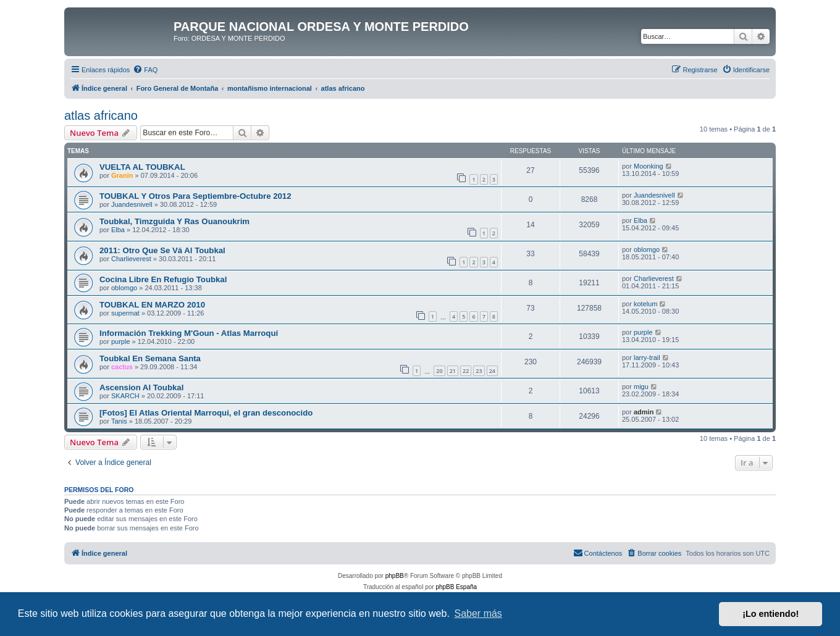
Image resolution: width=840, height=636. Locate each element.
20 (439, 371)
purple (121, 341)
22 (466, 371)
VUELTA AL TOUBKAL (142, 167)
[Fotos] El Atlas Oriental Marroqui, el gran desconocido (206, 413)
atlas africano (101, 115)
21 (453, 371)
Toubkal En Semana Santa (150, 358)
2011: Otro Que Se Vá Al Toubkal (162, 250)
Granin (122, 175)
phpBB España (456, 587)
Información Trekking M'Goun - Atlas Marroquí (189, 333)
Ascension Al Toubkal (141, 387)
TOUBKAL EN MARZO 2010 (152, 305)
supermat (125, 313)
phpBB (395, 576)
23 (479, 371)
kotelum (646, 304)
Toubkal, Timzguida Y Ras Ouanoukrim (174, 221)
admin (644, 412)
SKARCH (125, 396)
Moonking (649, 166)
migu (641, 387)
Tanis (119, 421)
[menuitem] (145, 70)
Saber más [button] (478, 613)
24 (492, 371)
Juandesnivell (132, 204)
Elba (118, 230)
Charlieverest (131, 259)
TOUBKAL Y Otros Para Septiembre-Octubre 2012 (195, 196)
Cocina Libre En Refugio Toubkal (163, 279)
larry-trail (647, 358)
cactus (122, 367)
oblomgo (647, 249)
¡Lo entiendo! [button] (771, 614)
